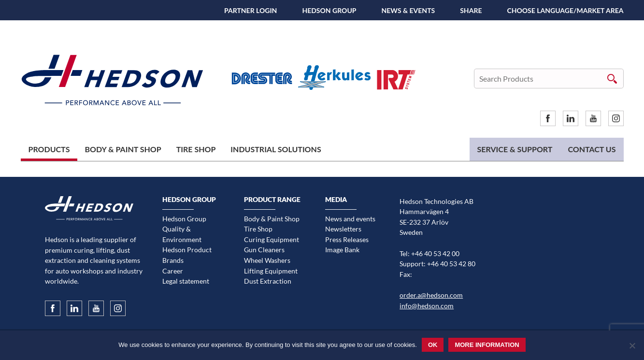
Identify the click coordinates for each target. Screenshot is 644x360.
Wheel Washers (267, 260)
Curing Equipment (272, 239)
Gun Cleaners (264, 250)
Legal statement (186, 281)
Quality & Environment (182, 234)
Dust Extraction (268, 281)
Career (173, 271)
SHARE (471, 10)
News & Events (408, 10)
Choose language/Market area (565, 10)
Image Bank (342, 250)
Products (49, 149)
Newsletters (343, 229)
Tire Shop (196, 149)
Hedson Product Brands (187, 255)
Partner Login (250, 10)
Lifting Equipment (271, 271)
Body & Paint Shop (123, 149)
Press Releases (347, 239)
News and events (350, 219)
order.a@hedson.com (431, 295)
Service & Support (515, 149)
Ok (433, 345)
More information (487, 345)
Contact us (592, 149)
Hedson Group (329, 10)
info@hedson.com (427, 306)
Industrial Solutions (276, 149)
